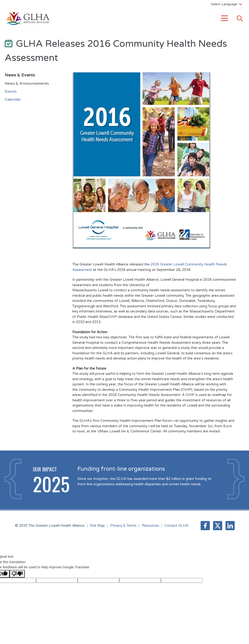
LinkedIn (230, 526)
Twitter (218, 526)
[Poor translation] (17, 574)
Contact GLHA (176, 525)
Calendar (13, 99)
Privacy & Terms (123, 525)
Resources (150, 525)
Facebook (205, 526)
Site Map (97, 525)
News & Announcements (27, 83)
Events (11, 91)
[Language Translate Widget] (227, 4)
